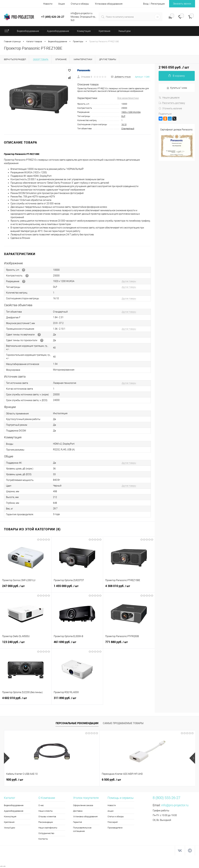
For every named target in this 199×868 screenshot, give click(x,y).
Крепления (9, 822)
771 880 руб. (129, 644)
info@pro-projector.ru (175, 805)
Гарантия (77, 822)
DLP (123, 116)
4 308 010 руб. (129, 588)
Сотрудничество (46, 833)
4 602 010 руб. (26, 700)
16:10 (124, 124)
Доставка (78, 811)
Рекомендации (46, 822)
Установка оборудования (109, 4)
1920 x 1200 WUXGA (131, 112)
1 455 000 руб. (77, 588)
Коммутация (10, 817)
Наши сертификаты (48, 828)
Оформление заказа (83, 805)
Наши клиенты (46, 811)
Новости (48, 4)
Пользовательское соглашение (82, 829)
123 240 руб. (26, 644)
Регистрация (158, 4)
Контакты (43, 839)
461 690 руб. (77, 644)
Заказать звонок (182, 4)
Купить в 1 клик (177, 88)
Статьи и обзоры (80, 4)
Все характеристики (128, 98)
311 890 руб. (77, 700)
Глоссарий (113, 822)
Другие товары (129, 281)
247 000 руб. (26, 588)
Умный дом (10, 828)
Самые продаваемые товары (123, 723)
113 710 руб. (161, 780)
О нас (41, 805)
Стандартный (128, 129)
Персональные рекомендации (77, 723)
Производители (115, 828)
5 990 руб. (111, 780)
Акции (62, 4)
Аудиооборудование (14, 811)
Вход (146, 4)
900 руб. (15, 780)
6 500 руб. (64, 780)
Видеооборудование (14, 805)
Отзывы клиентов (47, 817)
